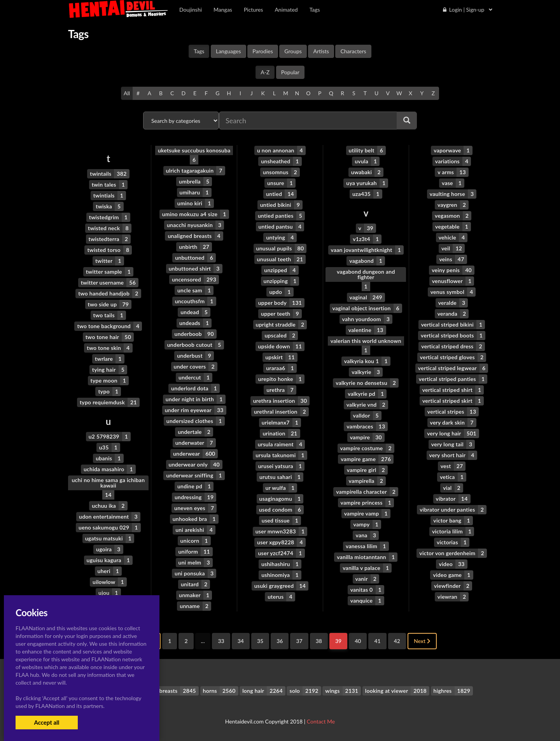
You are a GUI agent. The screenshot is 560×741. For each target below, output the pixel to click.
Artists (321, 51)
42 (397, 641)
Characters (353, 51)
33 (221, 641)
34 (241, 641)
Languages (228, 51)
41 (377, 641)
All (127, 93)
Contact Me (321, 721)
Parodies (263, 51)
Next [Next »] (422, 641)
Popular (290, 72)
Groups (293, 51)
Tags (199, 51)
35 (260, 641)
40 (358, 641)
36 (280, 641)
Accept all (46, 722)
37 (299, 641)
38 (319, 641)
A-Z (265, 72)
